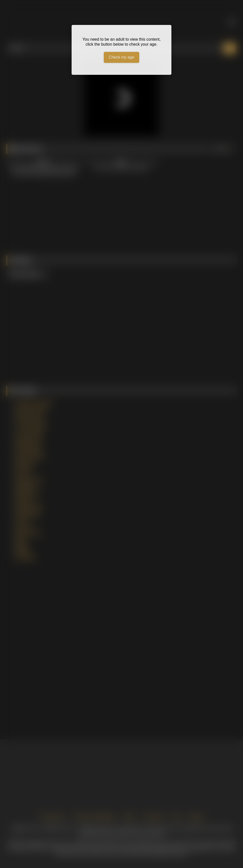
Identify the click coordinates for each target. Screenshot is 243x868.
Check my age (121, 57)
